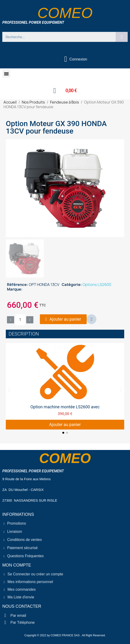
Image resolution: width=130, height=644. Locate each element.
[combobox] (57, 37)
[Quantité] (20, 320)
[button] (6, 74)
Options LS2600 (97, 285)
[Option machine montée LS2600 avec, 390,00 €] (65, 386)
